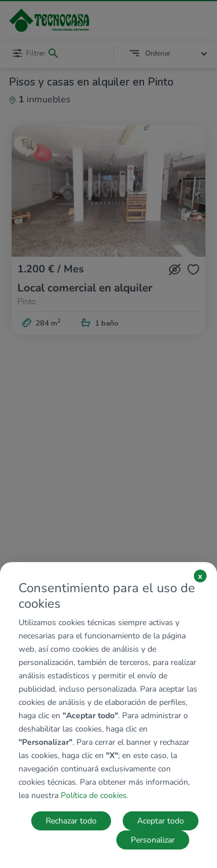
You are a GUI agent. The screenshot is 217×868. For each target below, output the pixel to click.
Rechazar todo (71, 821)
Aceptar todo (161, 821)
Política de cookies (94, 795)
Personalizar (153, 840)
